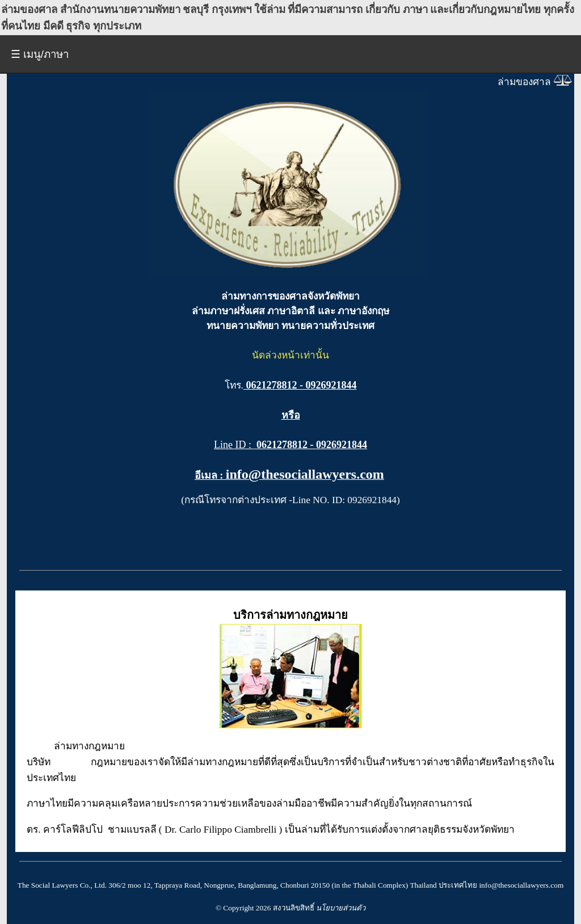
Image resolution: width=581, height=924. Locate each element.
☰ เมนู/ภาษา (40, 54)
